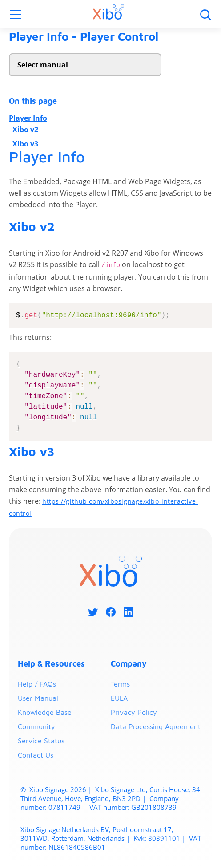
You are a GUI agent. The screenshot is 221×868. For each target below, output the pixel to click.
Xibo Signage (48, 790)
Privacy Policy (134, 713)
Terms (120, 684)
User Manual (38, 698)
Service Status (41, 741)
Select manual (43, 65)
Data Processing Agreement (156, 727)
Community (36, 727)
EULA (119, 698)
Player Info (28, 118)
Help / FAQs (37, 684)
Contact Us (36, 755)
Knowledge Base (45, 713)
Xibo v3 (25, 144)
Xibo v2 (25, 130)
